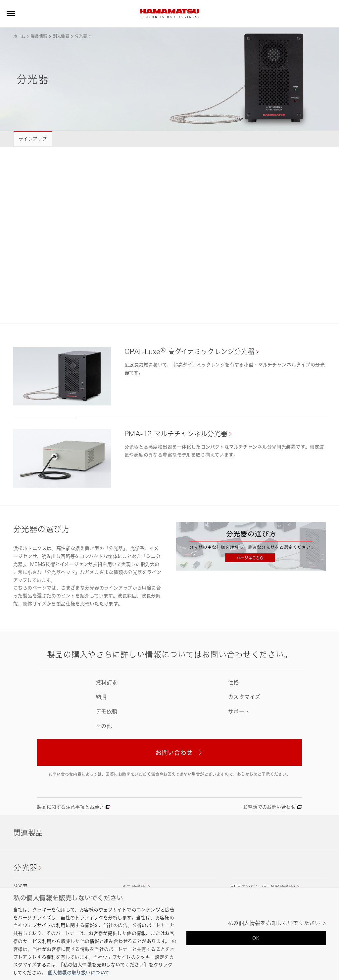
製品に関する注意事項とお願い (71, 807)
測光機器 (61, 36)
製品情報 (39, 36)
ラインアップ (33, 139)
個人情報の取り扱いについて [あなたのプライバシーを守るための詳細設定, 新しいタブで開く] (78, 973)
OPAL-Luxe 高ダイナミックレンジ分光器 (190, 352)
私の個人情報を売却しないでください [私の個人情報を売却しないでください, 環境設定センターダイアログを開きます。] (274, 923)
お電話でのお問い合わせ (269, 807)
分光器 (81, 36)
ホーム (19, 36)
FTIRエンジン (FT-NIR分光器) (263, 887)
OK (256, 938)
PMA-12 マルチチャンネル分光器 (176, 434)
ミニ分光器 (134, 887)
